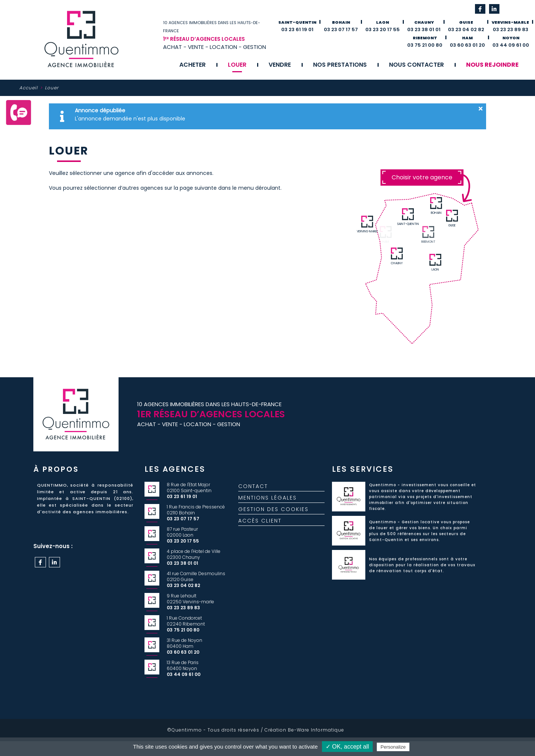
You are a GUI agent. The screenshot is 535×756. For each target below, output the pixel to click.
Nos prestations (340, 65)
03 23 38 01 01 (424, 29)
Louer (237, 65)
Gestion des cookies (273, 512)
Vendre (280, 65)
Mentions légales (267, 501)
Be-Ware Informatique (316, 730)
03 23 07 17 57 (341, 29)
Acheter (192, 65)
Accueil (29, 88)
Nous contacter (416, 65)
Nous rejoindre (492, 65)
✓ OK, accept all (347, 747)
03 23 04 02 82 (466, 29)
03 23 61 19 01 (297, 29)
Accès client (260, 524)
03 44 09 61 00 (511, 45)
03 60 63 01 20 (467, 45)
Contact (253, 489)
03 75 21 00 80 (425, 45)
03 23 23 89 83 (511, 29)
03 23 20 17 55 (383, 29)
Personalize (393, 747)
